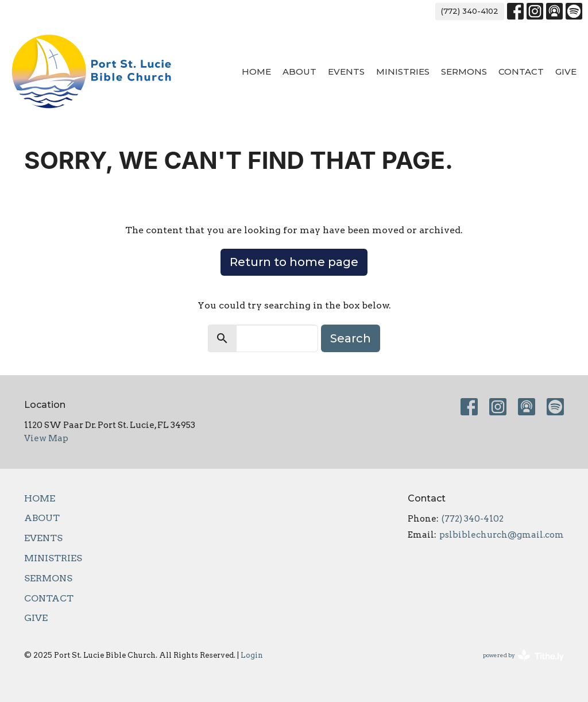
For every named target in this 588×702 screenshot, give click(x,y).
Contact (521, 72)
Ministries (403, 72)
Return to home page (294, 262)
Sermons (464, 72)
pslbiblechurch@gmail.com (502, 535)
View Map (46, 438)
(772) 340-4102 (470, 11)
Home (256, 72)
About (299, 72)
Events (346, 72)
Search (351, 338)
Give (566, 72)
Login (252, 655)
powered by (523, 656)
